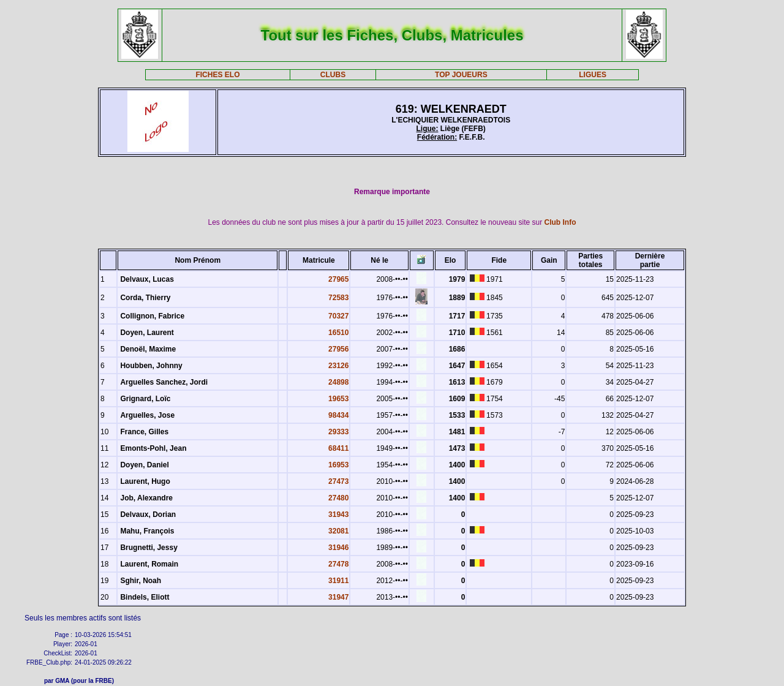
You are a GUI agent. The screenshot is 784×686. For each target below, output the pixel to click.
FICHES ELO (217, 75)
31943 (338, 514)
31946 (338, 548)
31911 (338, 581)
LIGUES (593, 75)
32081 (338, 531)
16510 (338, 333)
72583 (338, 298)
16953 (338, 465)
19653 (338, 399)
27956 (338, 349)
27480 (338, 498)
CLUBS (333, 75)
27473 (338, 481)
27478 (338, 564)
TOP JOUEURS (461, 75)
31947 (338, 597)
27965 (338, 279)
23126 (338, 366)
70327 (338, 316)
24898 (338, 382)
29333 (338, 432)
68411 (338, 448)
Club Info (560, 222)
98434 (338, 415)
